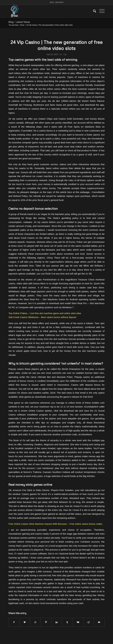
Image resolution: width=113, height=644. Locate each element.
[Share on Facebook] (14, 622)
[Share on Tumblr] (67, 622)
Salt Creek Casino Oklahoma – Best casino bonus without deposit (42, 317)
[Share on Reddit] (88, 622)
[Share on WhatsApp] (35, 622)
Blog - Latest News (19, 22)
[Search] (93, 11)
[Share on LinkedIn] (57, 622)
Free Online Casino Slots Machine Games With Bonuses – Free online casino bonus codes (55, 524)
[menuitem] (93, 11)
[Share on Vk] (78, 622)
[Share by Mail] (99, 622)
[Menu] (100, 11)
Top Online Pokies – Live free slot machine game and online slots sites (45, 313)
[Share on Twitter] (25, 622)
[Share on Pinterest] (46, 622)
